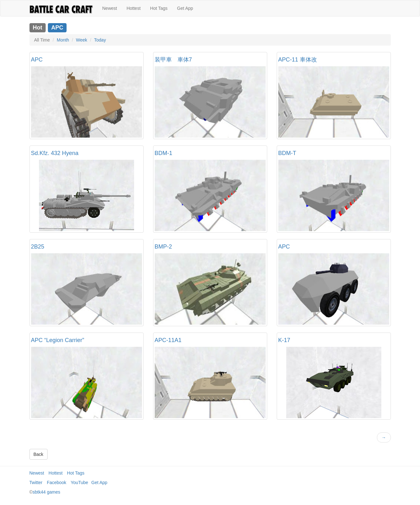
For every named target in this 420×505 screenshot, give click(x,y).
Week (82, 40)
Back (39, 454)
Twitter (36, 482)
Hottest (133, 8)
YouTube (79, 482)
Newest (110, 8)
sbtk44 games (46, 492)
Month (63, 40)
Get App (185, 8)
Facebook (57, 482)
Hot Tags (159, 8)
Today (100, 40)
